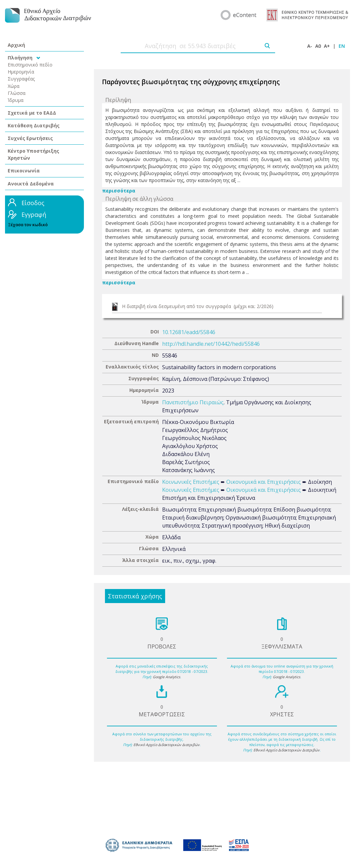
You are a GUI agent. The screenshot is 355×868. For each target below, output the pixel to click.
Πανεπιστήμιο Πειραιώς (193, 402)
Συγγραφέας (21, 79)
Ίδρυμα (16, 100)
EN (342, 46)
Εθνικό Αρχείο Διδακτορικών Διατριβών (166, 745)
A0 (318, 46)
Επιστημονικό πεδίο (30, 65)
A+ (327, 46)
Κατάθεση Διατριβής (34, 125)
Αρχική (16, 45)
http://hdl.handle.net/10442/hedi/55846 (211, 344)
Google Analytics (166, 677)
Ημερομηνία (21, 72)
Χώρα (14, 86)
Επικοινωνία (24, 171)
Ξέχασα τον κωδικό (28, 225)
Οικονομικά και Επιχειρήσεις (264, 482)
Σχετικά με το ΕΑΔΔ (32, 113)
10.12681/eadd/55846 (189, 332)
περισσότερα (119, 191)
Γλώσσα (17, 93)
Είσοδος (33, 203)
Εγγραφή (34, 214)
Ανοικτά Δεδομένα (31, 184)
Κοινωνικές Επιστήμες (191, 482)
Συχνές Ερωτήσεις (30, 138)
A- (310, 46)
